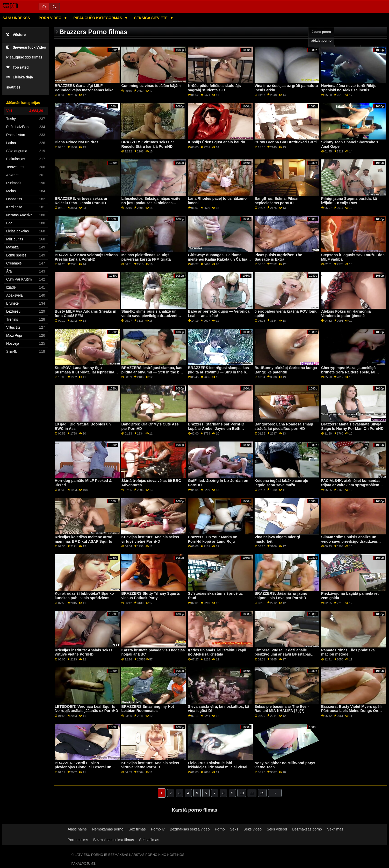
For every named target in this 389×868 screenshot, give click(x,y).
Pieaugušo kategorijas (98, 18)
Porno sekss (78, 840)
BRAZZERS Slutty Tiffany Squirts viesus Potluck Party (150, 596)
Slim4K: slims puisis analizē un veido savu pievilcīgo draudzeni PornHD (149, 316)
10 (242, 793)
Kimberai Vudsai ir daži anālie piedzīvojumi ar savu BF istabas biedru (283, 654)
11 (252, 793)
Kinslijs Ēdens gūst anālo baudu (217, 142)
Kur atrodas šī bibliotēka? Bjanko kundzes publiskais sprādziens (84, 596)
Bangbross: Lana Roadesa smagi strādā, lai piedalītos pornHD (284, 426)
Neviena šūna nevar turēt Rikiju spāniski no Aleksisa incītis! (349, 88)
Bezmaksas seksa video (190, 829)
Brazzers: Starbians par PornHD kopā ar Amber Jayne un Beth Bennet (216, 428)
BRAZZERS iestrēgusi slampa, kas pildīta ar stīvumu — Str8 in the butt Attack (153, 372)
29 (262, 793)
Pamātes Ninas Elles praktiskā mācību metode (348, 652)
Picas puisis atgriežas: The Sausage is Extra (278, 257)
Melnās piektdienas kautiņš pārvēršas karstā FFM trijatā (146, 257)
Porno (220, 829)
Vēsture (16, 35)
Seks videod (277, 829)
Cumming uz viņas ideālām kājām (151, 86)
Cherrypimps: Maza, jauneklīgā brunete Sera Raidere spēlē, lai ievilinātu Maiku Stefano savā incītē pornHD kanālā (352, 374)
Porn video (51, 18)
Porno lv (158, 829)
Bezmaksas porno (307, 829)
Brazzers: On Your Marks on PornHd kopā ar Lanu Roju (213, 539)
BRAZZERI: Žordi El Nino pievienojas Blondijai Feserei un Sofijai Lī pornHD (83, 767)
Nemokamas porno (108, 829)
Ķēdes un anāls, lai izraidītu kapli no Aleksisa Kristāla (217, 652)
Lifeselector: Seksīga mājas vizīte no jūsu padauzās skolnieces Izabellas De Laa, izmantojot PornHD (151, 205)
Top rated (17, 67)
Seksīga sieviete (151, 18)
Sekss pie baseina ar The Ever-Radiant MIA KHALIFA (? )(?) (282, 709)
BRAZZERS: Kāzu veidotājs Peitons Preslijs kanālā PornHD (86, 257)
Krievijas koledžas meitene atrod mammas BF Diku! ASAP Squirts (84, 539)
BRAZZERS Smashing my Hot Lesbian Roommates (147, 709)
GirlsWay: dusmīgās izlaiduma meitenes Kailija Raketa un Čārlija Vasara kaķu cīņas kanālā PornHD (218, 259)
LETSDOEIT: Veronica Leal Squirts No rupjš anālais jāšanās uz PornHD (86, 709)
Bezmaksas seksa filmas (114, 840)
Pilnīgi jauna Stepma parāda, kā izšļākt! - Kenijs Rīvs (349, 201)
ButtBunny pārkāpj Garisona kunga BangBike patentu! (286, 370)
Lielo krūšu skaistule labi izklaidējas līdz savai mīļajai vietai (218, 765)
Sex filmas (137, 829)
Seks (234, 829)
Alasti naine (77, 829)
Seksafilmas (149, 840)
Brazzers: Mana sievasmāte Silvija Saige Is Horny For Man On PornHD (352, 426)
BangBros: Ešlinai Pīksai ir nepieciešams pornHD (278, 201)
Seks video (253, 829)
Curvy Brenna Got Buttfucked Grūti (286, 142)
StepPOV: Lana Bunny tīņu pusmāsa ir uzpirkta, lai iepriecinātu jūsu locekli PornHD (86, 372)
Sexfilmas (335, 829)
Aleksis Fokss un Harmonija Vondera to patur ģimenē (346, 314)
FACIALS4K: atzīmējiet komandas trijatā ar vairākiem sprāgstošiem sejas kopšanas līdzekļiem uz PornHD (351, 487)
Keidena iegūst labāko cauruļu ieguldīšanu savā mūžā (281, 483)
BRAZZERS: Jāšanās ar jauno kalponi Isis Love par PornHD (281, 596)
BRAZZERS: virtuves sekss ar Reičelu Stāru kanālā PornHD (148, 144)
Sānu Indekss (16, 18)
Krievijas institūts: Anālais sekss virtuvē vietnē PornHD (150, 539)
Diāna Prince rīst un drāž (76, 142)
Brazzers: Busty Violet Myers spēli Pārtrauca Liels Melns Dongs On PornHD (351, 711)
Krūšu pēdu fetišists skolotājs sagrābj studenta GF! (214, 88)
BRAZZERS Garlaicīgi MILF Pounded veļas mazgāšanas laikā (84, 88)
